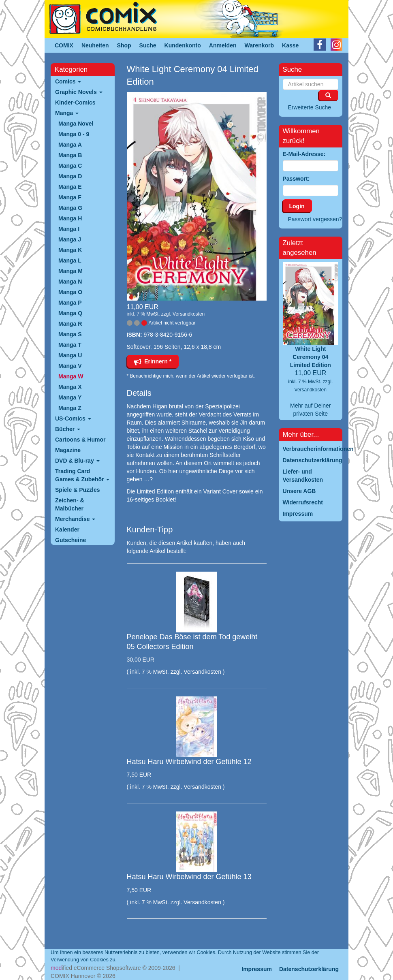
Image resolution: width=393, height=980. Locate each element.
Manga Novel (76, 124)
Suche (148, 45)
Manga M (70, 271)
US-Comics (73, 418)
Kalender (67, 529)
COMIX (64, 45)
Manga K (70, 250)
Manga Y (70, 397)
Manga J (70, 239)
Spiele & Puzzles (77, 490)
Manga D (70, 176)
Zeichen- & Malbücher (70, 504)
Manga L (70, 260)
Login (297, 206)
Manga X (70, 387)
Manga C (70, 166)
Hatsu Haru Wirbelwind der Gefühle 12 (189, 762)
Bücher (68, 429)
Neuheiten (95, 45)
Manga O (70, 292)
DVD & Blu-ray (77, 461)
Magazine (68, 450)
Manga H (70, 218)
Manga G (70, 208)
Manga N (70, 282)
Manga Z (70, 408)
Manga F (70, 197)
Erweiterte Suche (310, 107)
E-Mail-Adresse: (304, 154)
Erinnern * (153, 361)
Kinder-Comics (75, 102)
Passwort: (296, 179)
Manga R (70, 324)
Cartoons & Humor (80, 440)
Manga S (70, 334)
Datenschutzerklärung (309, 969)
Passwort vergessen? (315, 219)
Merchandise (75, 519)
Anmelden (223, 45)
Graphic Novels (79, 92)
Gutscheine (70, 540)
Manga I (69, 229)
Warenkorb (260, 45)
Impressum (257, 969)
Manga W (71, 376)
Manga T (70, 345)
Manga (67, 113)
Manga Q (70, 313)
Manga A (70, 145)
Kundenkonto (183, 45)
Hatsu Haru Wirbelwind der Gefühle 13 (189, 877)
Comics (68, 81)
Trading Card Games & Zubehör (82, 475)
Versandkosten (189, 314)
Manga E (70, 187)
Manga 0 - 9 (74, 134)
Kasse (290, 45)
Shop (124, 45)
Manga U (70, 355)
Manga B (70, 155)
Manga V (70, 366)
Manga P (70, 303)
